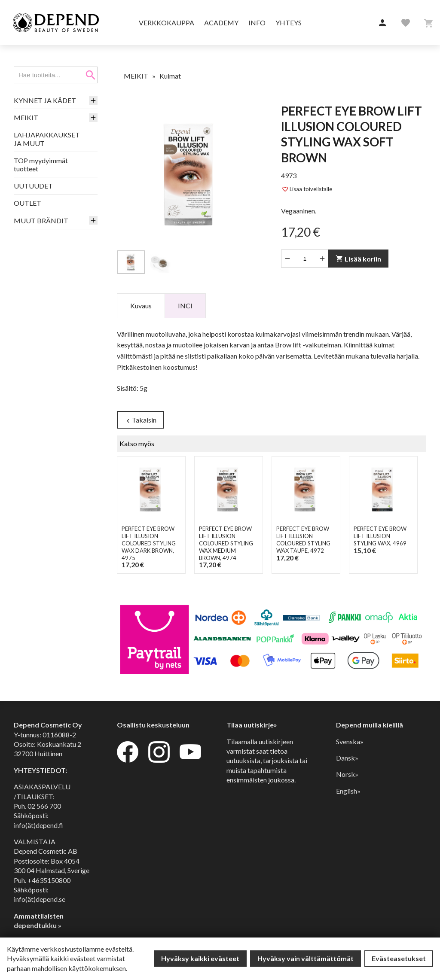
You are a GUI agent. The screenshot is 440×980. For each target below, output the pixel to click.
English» (348, 791)
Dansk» (347, 758)
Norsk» (347, 774)
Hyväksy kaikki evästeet (200, 958)
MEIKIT (26, 117)
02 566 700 (44, 806)
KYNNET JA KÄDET (45, 100)
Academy (221, 23)
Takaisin (140, 420)
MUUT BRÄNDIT (41, 221)
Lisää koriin (358, 259)
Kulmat (170, 76)
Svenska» (350, 741)
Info (257, 23)
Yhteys (289, 23)
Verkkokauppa (167, 23)
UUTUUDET (33, 186)
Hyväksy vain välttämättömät (306, 958)
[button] (382, 23)
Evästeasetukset (399, 958)
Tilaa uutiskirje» (252, 725)
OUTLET (27, 203)
